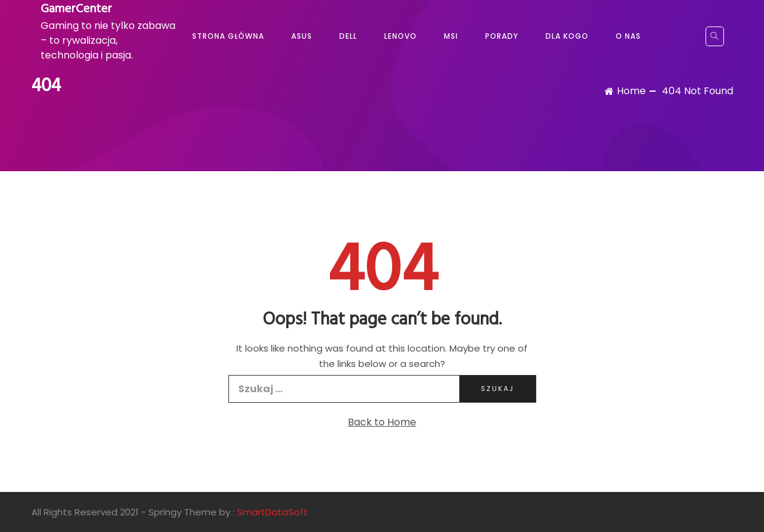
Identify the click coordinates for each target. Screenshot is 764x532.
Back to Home (382, 422)
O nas (628, 36)
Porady (502, 36)
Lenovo (400, 36)
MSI (451, 36)
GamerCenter (76, 9)
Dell (348, 36)
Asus (302, 36)
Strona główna (228, 36)
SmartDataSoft (272, 512)
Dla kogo (567, 36)
